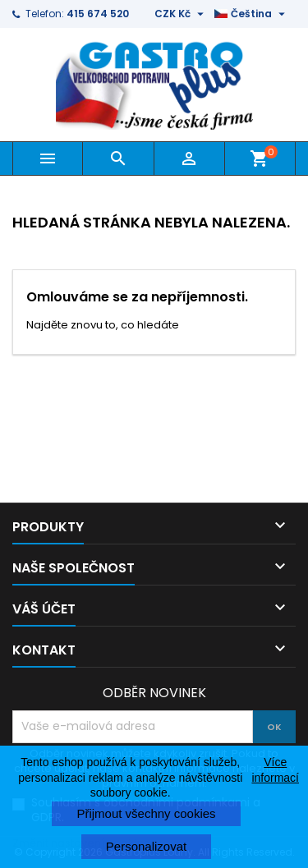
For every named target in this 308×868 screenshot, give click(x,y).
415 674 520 (98, 14)
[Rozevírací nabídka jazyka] (252, 14)
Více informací (275, 769)
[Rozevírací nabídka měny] (181, 14)
